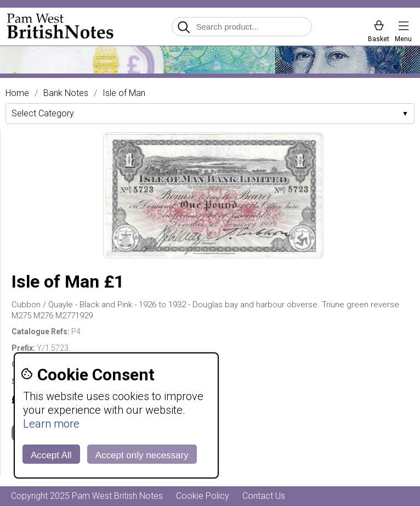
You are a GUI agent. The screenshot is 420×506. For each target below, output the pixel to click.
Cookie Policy (203, 496)
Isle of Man (124, 93)
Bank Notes (66, 93)
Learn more (51, 424)
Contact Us (264, 496)
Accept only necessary (142, 455)
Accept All (51, 455)
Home (17, 93)
